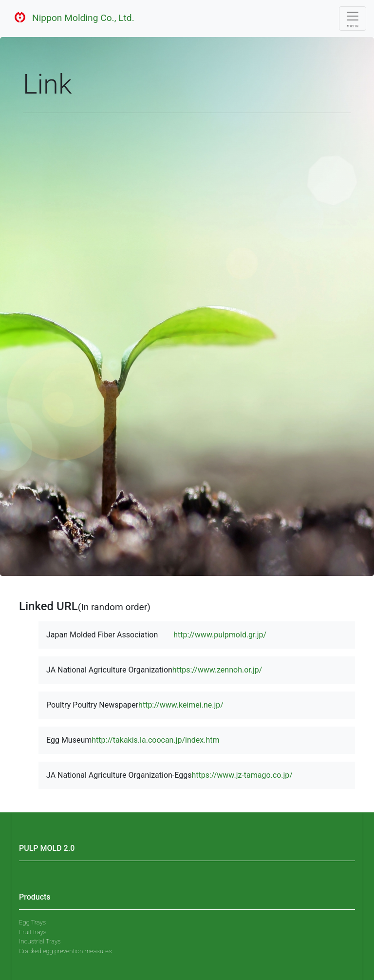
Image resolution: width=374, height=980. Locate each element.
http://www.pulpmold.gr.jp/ (220, 635)
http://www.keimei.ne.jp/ (181, 705)
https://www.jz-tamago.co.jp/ (242, 775)
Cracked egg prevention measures (65, 951)
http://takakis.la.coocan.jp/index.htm (155, 740)
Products (35, 897)
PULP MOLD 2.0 (47, 848)
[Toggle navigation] (353, 19)
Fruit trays (33, 932)
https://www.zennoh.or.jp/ (217, 670)
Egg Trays (32, 922)
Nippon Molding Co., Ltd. (71, 19)
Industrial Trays (40, 941)
